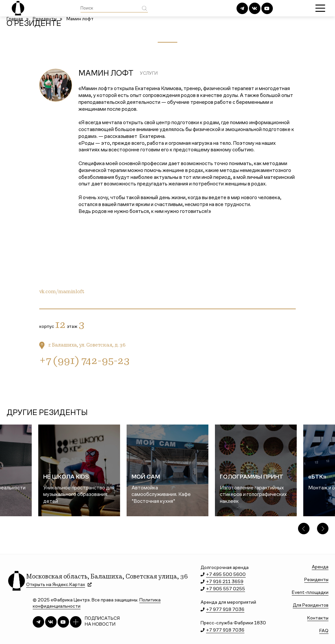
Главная (15, 19)
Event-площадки (310, 593)
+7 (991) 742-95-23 (84, 362)
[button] (304, 529)
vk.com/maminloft (62, 292)
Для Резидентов (311, 606)
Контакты (318, 618)
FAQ (324, 631)
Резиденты (45, 19)
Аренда (320, 567)
